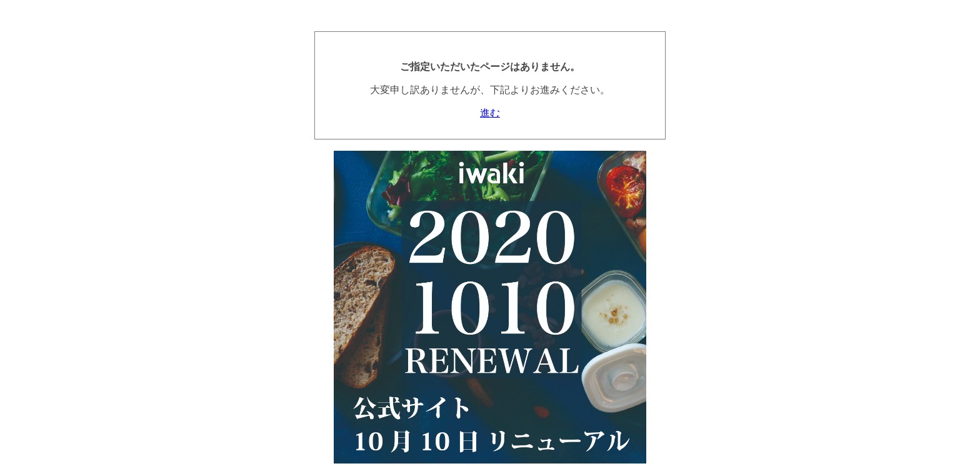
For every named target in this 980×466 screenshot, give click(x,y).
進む (490, 113)
